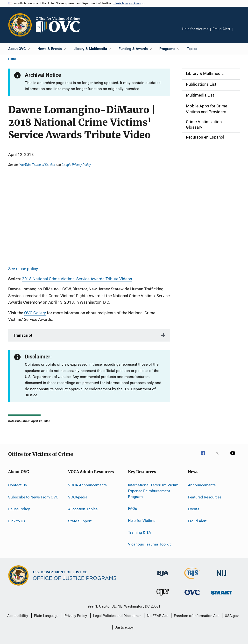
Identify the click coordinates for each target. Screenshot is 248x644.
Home (12, 59)
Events (194, 509)
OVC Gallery (35, 313)
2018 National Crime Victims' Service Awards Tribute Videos (77, 279)
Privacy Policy (76, 616)
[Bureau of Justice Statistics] (192, 580)
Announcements (202, 485)
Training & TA (139, 532)
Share (240, 32)
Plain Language (46, 616)
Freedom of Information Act (196, 616)
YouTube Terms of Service (37, 165)
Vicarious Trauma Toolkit (149, 544)
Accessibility (18, 616)
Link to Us (17, 521)
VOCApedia (78, 497)
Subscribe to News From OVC (33, 497)
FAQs (132, 508)
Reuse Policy (19, 509)
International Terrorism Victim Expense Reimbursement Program (153, 491)
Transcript (23, 335)
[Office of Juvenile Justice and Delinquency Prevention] (163, 596)
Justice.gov (124, 627)
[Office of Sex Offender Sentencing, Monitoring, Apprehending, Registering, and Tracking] (222, 595)
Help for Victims (195, 29)
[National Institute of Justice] (222, 577)
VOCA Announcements (87, 485)
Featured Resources (205, 497)
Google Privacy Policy (76, 165)
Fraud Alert (221, 29)
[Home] (60, 25)
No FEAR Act (157, 616)
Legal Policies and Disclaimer (117, 616)
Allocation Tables (83, 509)
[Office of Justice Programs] (20, 25)
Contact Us (18, 485)
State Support (80, 521)
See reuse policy (23, 269)
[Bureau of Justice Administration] (163, 577)
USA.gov (232, 616)
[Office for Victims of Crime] (192, 596)
